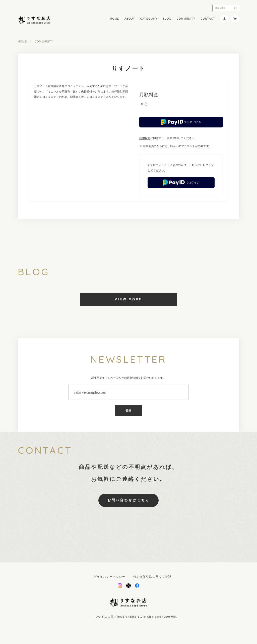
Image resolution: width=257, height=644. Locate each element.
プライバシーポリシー (109, 577)
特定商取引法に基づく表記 (152, 577)
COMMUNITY (186, 19)
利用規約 (145, 138)
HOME (115, 19)
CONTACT (208, 19)
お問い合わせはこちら (128, 500)
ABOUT (130, 19)
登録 (128, 410)
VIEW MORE (128, 299)
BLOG (167, 19)
